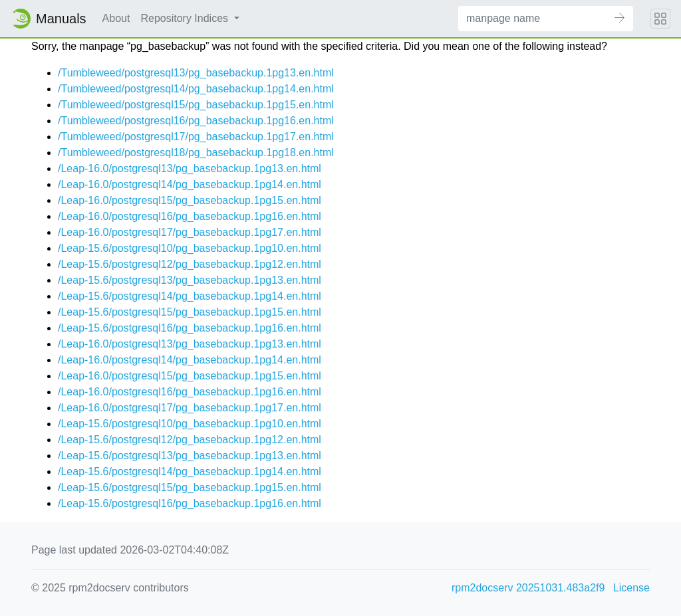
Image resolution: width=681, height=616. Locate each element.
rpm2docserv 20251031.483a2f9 (528, 588)
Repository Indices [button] (186, 18)
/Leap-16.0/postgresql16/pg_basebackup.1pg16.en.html (190, 216)
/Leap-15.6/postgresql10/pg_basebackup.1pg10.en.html (190, 248)
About (116, 18)
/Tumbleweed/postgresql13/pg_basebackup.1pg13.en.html (196, 73)
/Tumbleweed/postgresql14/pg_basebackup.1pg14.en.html (196, 89)
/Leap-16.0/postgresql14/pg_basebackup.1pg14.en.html (190, 184)
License (631, 588)
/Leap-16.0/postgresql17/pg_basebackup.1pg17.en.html (190, 232)
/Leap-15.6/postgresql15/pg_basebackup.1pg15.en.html (190, 312)
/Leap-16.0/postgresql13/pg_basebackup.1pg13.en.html (190, 168)
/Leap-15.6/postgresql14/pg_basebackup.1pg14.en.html (190, 296)
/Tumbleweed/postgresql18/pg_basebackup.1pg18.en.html (196, 153)
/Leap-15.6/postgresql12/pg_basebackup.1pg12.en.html (190, 264)
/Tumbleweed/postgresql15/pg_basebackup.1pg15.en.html (196, 105)
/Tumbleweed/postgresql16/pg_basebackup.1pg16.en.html (196, 121)
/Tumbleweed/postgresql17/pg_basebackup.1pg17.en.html (196, 137)
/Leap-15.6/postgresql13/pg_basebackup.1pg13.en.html (190, 280)
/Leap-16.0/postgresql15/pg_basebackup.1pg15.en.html (190, 200)
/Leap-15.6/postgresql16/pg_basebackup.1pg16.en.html (190, 328)
